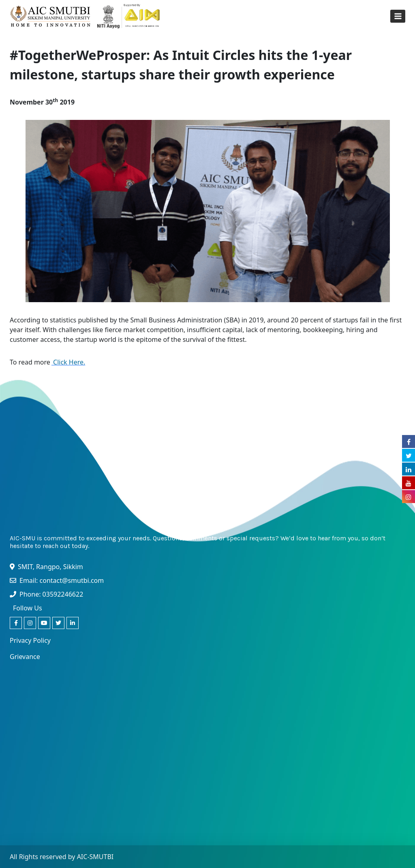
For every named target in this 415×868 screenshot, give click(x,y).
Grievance (25, 657)
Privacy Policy (30, 640)
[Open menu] (398, 16)
